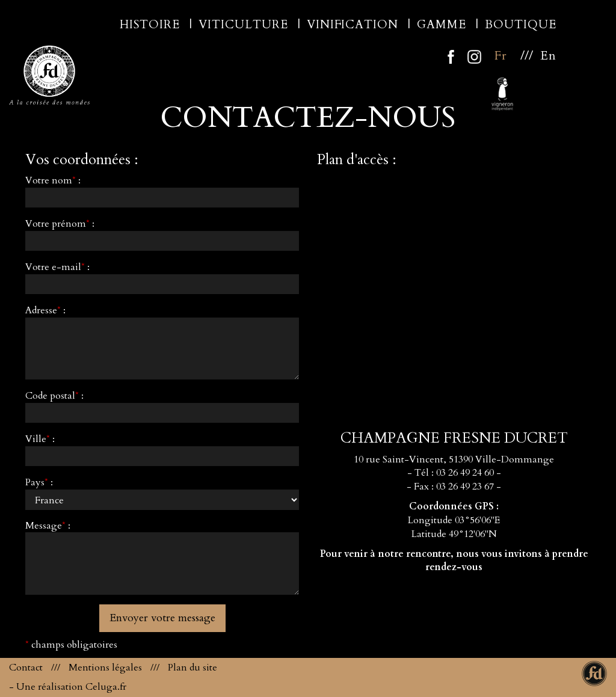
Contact (26, 668)
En (548, 56)
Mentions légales (105, 668)
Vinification (354, 25)
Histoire (151, 25)
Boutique (522, 25)
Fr (501, 56)
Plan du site (192, 668)
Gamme (443, 25)
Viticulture (245, 25)
